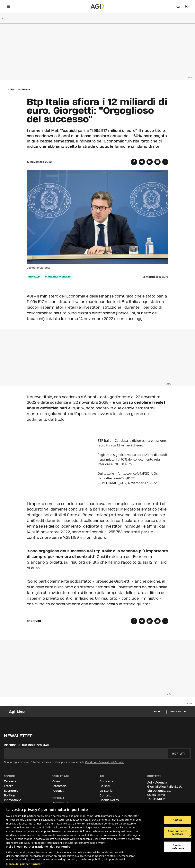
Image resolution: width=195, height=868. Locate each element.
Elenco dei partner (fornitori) (25, 864)
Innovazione (13, 800)
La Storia (106, 791)
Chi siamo (107, 781)
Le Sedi (105, 786)
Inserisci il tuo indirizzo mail (27, 745)
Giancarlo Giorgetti (58, 277)
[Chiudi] (191, 836)
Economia (24, 89)
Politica (9, 795)
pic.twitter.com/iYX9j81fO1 (117, 478)
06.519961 (160, 799)
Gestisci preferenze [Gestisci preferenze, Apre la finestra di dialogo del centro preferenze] (178, 847)
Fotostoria (59, 786)
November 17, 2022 (142, 483)
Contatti (106, 795)
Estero (9, 786)
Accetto (177, 820)
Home (11, 89)
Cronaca (10, 781)
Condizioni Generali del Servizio (105, 762)
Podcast (58, 791)
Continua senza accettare (177, 833)
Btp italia (34, 277)
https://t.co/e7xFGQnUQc (139, 473)
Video (56, 781)
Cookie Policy (109, 800)
